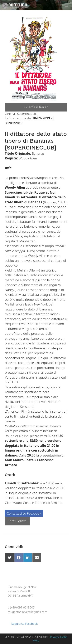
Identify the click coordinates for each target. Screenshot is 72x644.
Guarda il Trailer (36, 107)
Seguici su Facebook (23, 624)
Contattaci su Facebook (24, 513)
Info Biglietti (18, 521)
